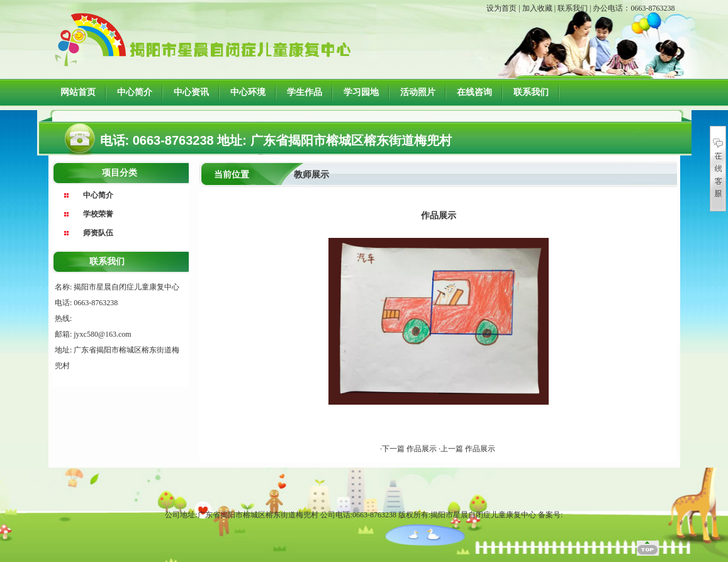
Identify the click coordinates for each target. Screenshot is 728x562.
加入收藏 (537, 8)
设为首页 (501, 8)
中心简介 (135, 92)
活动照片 (418, 92)
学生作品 (305, 92)
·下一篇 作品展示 (409, 449)
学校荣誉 (98, 214)
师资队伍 (98, 233)
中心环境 (248, 92)
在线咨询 (474, 92)
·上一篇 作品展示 (467, 449)
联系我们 (573, 8)
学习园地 (361, 92)
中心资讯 (191, 92)
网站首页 (78, 92)
